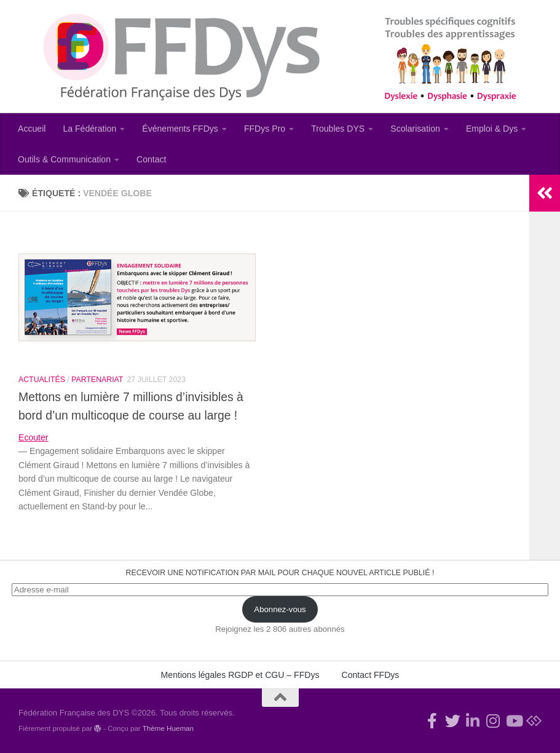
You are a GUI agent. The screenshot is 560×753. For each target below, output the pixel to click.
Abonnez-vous (280, 609)
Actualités (42, 380)
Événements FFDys (180, 129)
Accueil (32, 129)
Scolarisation (415, 129)
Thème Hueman (168, 728)
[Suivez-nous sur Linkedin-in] (473, 721)
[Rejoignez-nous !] (432, 721)
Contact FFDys (371, 675)
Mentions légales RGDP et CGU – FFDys (240, 675)
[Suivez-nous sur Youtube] (514, 721)
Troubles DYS (338, 129)
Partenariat (97, 380)
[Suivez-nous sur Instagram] (493, 721)
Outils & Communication (64, 159)
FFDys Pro (265, 129)
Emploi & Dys (492, 129)
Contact (152, 159)
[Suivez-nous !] (453, 721)
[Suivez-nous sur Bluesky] (534, 721)
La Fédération (89, 129)
